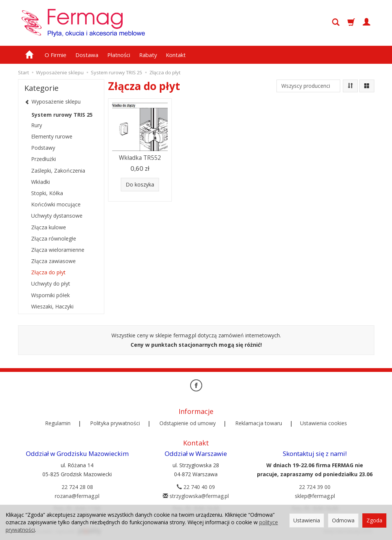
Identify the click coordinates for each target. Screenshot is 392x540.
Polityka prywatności (115, 423)
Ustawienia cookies (324, 423)
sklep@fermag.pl (315, 496)
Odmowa (343, 520)
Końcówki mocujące (56, 204)
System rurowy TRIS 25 (62, 115)
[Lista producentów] (308, 86)
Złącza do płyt (48, 272)
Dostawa (87, 55)
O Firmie (56, 55)
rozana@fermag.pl (77, 496)
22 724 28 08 (77, 487)
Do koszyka (140, 184)
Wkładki (41, 182)
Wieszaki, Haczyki (52, 306)
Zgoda (374, 520)
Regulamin (58, 423)
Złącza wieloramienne (58, 250)
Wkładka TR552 (140, 158)
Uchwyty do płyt (51, 284)
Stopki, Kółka (47, 193)
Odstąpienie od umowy (188, 423)
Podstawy (43, 148)
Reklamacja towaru (259, 423)
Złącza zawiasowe (53, 261)
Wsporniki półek (50, 295)
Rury (37, 125)
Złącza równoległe (54, 238)
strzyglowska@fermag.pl (196, 496)
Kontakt (176, 55)
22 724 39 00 (315, 487)
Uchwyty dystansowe (57, 216)
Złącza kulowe (49, 227)
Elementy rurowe (52, 136)
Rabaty (148, 55)
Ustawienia (307, 520)
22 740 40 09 (196, 487)
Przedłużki (44, 159)
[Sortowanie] (350, 86)
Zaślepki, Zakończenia (58, 171)
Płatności (119, 55)
